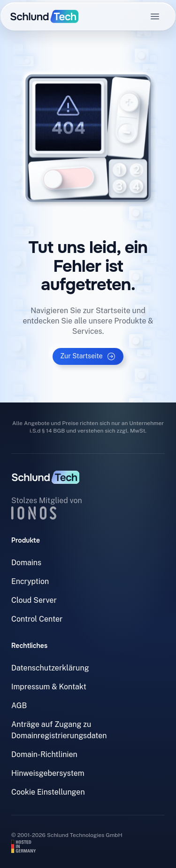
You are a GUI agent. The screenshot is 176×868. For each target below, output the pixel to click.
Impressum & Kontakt (49, 687)
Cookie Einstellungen (48, 792)
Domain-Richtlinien (44, 754)
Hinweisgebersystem (48, 773)
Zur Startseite (88, 356)
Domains (26, 563)
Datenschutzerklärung (50, 668)
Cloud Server (34, 600)
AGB (19, 706)
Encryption (30, 581)
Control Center (37, 619)
